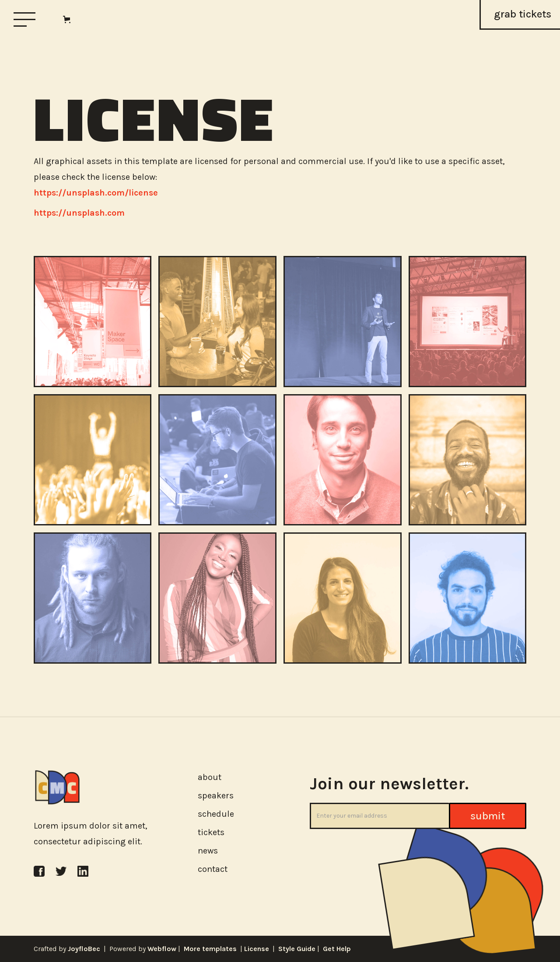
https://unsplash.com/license (96, 193)
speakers (216, 796)
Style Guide (298, 949)
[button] (68, 19)
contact (213, 869)
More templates (209, 949)
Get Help (337, 949)
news (208, 851)
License (257, 949)
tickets (211, 832)
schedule (216, 814)
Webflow (162, 949)
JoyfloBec (84, 949)
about (210, 777)
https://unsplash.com (79, 213)
